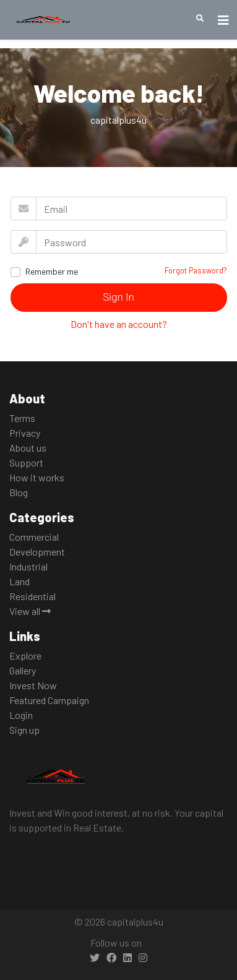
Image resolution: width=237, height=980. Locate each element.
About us (28, 448)
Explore (25, 655)
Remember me (52, 271)
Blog (19, 492)
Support (26, 462)
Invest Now (33, 685)
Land (19, 581)
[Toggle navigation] (223, 20)
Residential (32, 596)
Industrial (28, 566)
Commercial (34, 537)
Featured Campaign (49, 700)
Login (21, 715)
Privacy (25, 433)
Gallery (23, 670)
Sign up (24, 730)
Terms (22, 418)
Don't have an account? (119, 324)
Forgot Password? (196, 270)
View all (30, 611)
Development (37, 552)
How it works (37, 477)
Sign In (118, 297)
